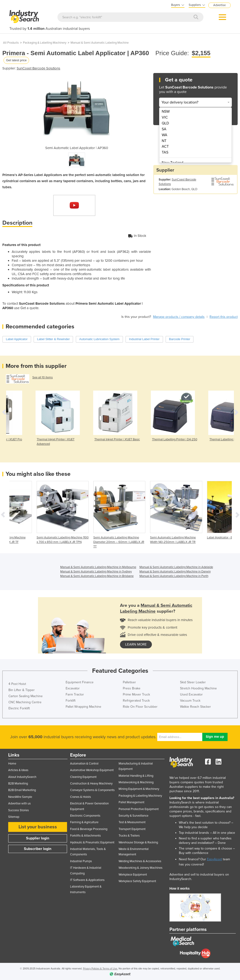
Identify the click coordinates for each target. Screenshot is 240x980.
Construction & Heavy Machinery (91, 784)
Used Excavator (191, 694)
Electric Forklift (19, 708)
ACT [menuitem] (165, 146)
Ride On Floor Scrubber (140, 707)
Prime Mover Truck (136, 694)
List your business (38, 827)
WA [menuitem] (165, 135)
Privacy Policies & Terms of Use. (100, 969)
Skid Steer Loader (193, 682)
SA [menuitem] (164, 129)
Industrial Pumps (81, 861)
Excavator (73, 688)
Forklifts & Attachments (85, 836)
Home (12, 764)
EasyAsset (214, 859)
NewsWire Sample (20, 797)
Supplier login (38, 838)
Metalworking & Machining (136, 782)
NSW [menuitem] (166, 111)
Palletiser (129, 682)
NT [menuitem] (164, 141)
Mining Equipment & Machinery (139, 789)
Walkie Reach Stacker (195, 707)
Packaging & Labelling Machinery (45, 43)
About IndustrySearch (22, 777)
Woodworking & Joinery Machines (141, 868)
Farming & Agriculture (84, 822)
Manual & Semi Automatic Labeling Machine (100, 43)
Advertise (219, 5)
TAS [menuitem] (165, 152)
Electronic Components (85, 816)
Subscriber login (38, 849)
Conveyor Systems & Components (92, 790)
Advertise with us (19, 803)
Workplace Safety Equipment (137, 881)
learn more (136, 644)
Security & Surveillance (133, 816)
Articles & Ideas (18, 770)
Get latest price (16, 60)
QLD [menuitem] (165, 123)
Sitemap (14, 817)
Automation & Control (84, 764)
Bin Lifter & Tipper (22, 690)
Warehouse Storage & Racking (138, 842)
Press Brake (132, 688)
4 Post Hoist (17, 684)
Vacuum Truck (190, 701)
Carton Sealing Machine (26, 696)
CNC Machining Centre (25, 702)
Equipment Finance (80, 682)
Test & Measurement (132, 822)
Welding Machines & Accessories (140, 861)
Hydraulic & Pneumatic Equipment (92, 842)
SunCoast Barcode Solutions (38, 68)
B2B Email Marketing (22, 790)
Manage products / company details (179, 317)
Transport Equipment (132, 829)
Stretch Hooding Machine (198, 688)
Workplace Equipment (133, 875)
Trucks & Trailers (129, 836)
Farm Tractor (75, 694)
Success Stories (19, 810)
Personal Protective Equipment (139, 809)
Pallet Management (131, 802)
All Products (11, 43)
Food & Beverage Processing (89, 829)
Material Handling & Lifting (136, 776)
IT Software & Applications (87, 880)
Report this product (224, 317)
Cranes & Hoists (81, 797)
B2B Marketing (18, 784)
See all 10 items (43, 377)
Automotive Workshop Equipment (92, 770)
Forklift (71, 701)
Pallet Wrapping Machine (83, 707)
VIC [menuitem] (165, 117)
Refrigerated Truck (136, 701)
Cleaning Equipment (83, 777)
